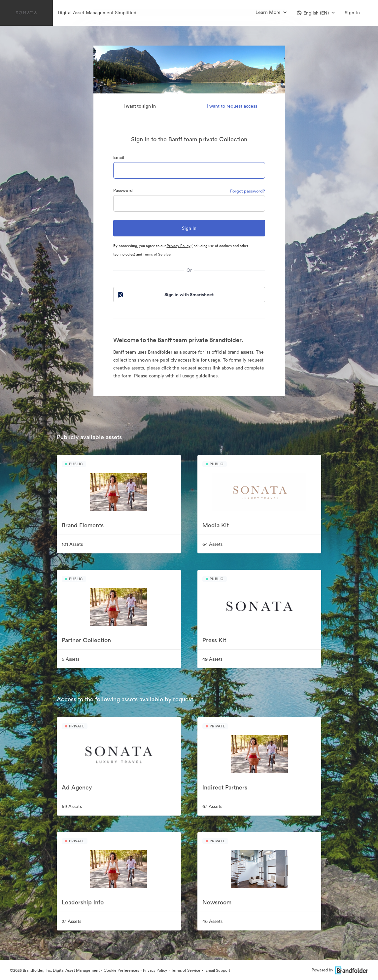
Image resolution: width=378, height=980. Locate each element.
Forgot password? (248, 191)
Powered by (340, 970)
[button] (316, 13)
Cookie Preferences (121, 970)
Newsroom (217, 902)
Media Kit (216, 525)
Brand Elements (83, 525)
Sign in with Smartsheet (165, 295)
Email (119, 157)
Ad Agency (77, 787)
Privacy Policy (179, 246)
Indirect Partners (225, 787)
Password (123, 190)
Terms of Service (157, 254)
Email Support (217, 970)
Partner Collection (86, 640)
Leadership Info (83, 902)
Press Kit (214, 640)
